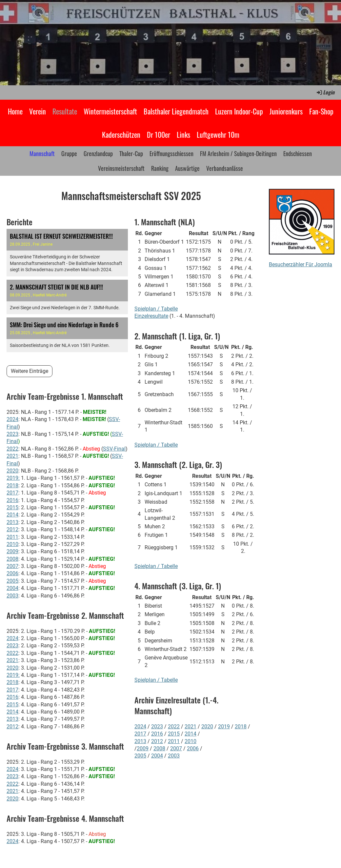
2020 (12, 471)
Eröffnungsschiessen (171, 153)
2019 (224, 727)
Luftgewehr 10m (218, 134)
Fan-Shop (321, 111)
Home (15, 111)
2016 (12, 500)
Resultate (65, 111)
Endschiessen (298, 153)
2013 (12, 522)
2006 (12, 573)
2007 (12, 566)
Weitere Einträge (30, 371)
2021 (12, 456)
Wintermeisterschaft (110, 111)
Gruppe (69, 153)
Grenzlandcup (98, 153)
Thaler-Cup (131, 153)
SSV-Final (114, 449)
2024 (12, 419)
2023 (12, 434)
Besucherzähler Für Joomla (301, 264)
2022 (12, 449)
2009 (12, 551)
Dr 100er (159, 134)
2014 (12, 515)
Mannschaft (42, 153)
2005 (12, 581)
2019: (13, 478)
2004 (12, 588)
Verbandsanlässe (225, 168)
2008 (12, 559)
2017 (12, 493)
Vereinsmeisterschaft (121, 168)
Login (325, 92)
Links (183, 134)
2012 (12, 529)
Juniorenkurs (286, 111)
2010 (12, 544)
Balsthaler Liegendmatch (176, 111)
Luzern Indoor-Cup (239, 111)
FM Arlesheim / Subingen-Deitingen (238, 153)
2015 (12, 507)
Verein (38, 111)
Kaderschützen (121, 134)
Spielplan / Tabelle (156, 309)
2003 (12, 596)
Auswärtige (187, 168)
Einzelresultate (151, 316)
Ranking (160, 168)
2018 (12, 485)
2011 (12, 537)
